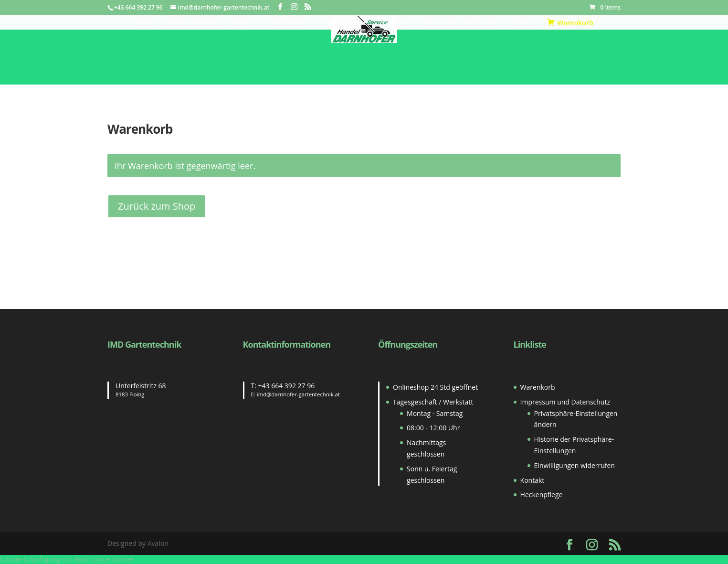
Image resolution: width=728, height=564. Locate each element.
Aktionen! (342, 23)
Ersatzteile (288, 23)
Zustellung (396, 23)
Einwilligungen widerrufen (575, 465)
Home (143, 23)
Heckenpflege (542, 495)
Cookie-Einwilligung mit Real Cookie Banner (67, 559)
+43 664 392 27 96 (287, 386)
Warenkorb (538, 387)
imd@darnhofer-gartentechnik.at (298, 394)
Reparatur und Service (461, 23)
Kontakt (522, 23)
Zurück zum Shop (157, 206)
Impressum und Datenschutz (565, 402)
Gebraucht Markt (193, 23)
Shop (241, 23)
